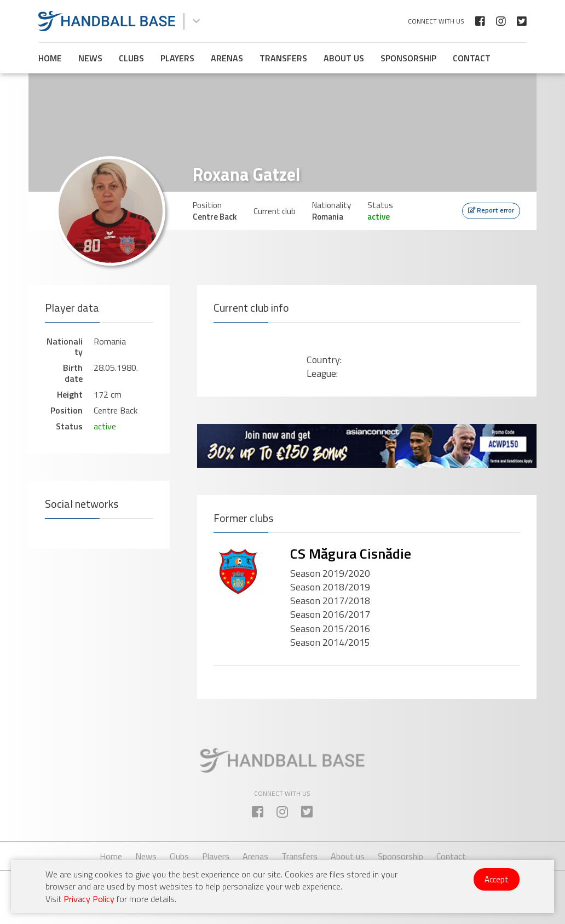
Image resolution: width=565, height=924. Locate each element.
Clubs (131, 58)
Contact (472, 58)
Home (50, 58)
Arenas (227, 58)
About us (344, 58)
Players (177, 58)
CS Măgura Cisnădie (351, 553)
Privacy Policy (89, 899)
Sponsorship (408, 58)
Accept (497, 879)
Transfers (283, 58)
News (90, 58)
